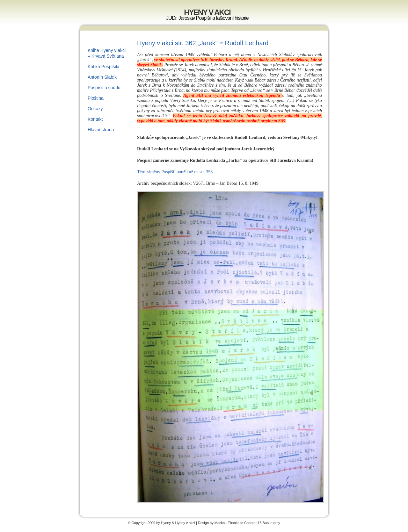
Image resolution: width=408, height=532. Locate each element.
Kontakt (95, 119)
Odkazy (95, 109)
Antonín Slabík (102, 77)
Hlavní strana (101, 130)
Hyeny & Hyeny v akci (178, 523)
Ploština (96, 98)
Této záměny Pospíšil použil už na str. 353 (175, 172)
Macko (220, 523)
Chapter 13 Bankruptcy (262, 523)
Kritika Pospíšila (104, 67)
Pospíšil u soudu (104, 88)
